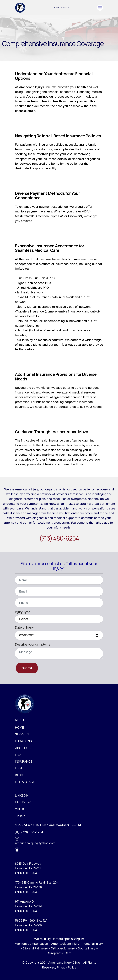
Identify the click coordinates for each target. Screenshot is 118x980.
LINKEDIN (22, 795)
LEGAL (20, 768)
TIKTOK (20, 816)
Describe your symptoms (33, 644)
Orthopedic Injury (63, 948)
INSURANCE (24, 761)
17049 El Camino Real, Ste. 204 (37, 882)
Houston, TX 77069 (28, 925)
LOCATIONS (23, 741)
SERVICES (22, 734)
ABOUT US (23, 748)
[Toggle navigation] (100, 8)
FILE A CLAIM (24, 782)
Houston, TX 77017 (28, 868)
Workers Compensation (31, 944)
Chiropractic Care (59, 953)
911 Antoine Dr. (25, 901)
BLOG (19, 775)
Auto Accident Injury (65, 944)
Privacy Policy (66, 967)
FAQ (18, 755)
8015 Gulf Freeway (28, 864)
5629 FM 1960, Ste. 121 (31, 921)
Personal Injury (93, 944)
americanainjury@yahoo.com (35, 843)
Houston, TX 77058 (28, 887)
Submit (27, 668)
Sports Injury (87, 948)
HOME (19, 727)
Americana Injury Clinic (64, 963)
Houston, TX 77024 (28, 906)
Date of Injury (24, 627)
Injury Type (23, 612)
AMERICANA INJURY (62, 8)
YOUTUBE (22, 809)
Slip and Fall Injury (35, 948)
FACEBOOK (23, 802)
